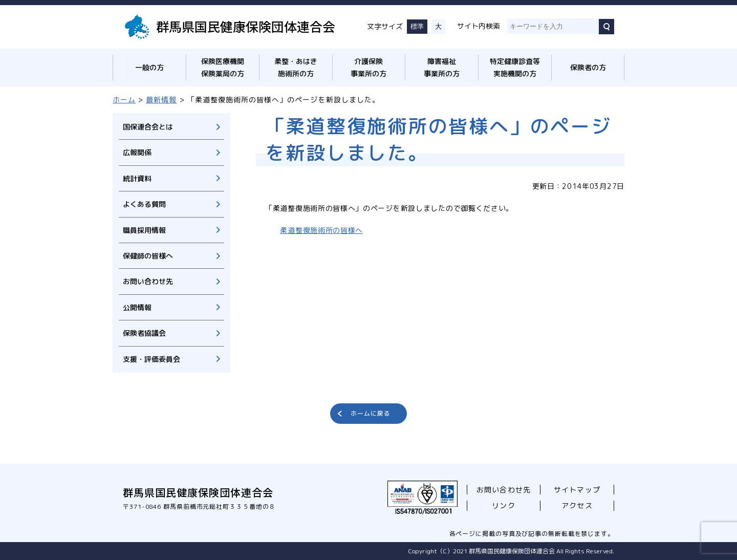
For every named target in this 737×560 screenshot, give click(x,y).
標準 (417, 26)
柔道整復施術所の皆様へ (321, 230)
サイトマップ (577, 490)
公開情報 (137, 307)
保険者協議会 (144, 333)
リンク (503, 505)
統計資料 (137, 178)
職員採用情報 (144, 230)
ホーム (124, 100)
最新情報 (161, 100)
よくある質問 (144, 204)
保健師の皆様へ (148, 256)
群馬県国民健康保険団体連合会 (246, 26)
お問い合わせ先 (148, 281)
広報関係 (137, 152)
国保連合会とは (148, 127)
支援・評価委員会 (151, 359)
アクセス (577, 505)
